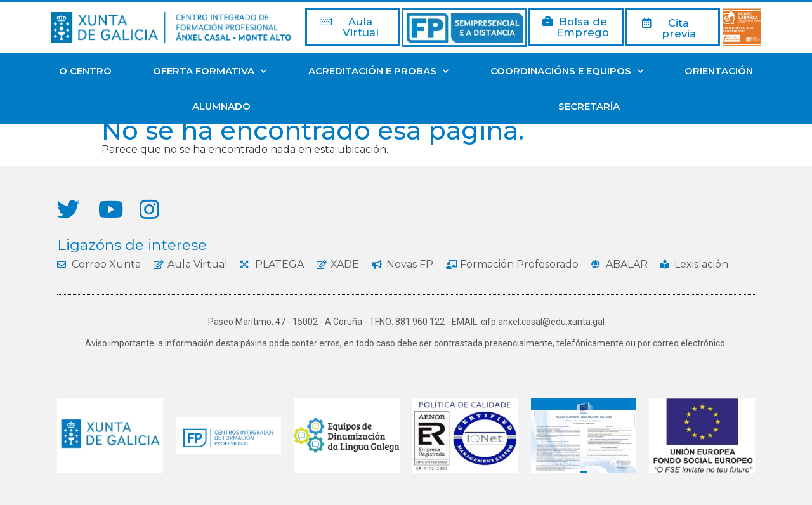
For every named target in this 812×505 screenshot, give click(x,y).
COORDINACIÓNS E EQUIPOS (567, 71)
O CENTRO (85, 71)
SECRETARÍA (589, 106)
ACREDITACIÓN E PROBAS (378, 71)
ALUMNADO (221, 106)
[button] (353, 27)
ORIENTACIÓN (719, 71)
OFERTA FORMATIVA (210, 71)
